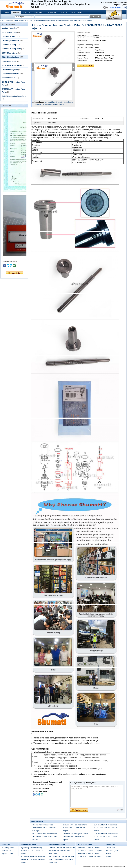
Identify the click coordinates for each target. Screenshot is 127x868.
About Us (26, 12)
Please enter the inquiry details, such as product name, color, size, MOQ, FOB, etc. (97, 796)
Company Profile (8, 848)
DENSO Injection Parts (11, 41)
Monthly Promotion (9, 28)
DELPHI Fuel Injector (10, 70)
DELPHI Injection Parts (11, 74)
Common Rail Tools (9, 32)
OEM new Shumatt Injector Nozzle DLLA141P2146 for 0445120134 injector (106, 837)
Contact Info (110, 848)
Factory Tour (38, 12)
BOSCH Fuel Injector (10, 53)
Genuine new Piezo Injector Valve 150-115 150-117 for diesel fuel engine (75, 828)
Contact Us (64, 12)
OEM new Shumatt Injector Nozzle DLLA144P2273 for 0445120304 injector (106, 828)
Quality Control (51, 12)
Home (7, 12)
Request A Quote (120, 5)
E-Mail (108, 854)
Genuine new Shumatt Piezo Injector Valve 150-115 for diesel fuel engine (44, 828)
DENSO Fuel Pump (9, 45)
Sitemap (109, 856)
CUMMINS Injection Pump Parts (14, 96)
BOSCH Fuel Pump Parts (11, 65)
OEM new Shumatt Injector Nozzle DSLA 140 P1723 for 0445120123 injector (45, 837)
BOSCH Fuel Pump (9, 61)
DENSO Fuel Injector (10, 36)
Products (16, 12)
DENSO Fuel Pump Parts (11, 49)
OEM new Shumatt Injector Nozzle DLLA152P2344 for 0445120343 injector (75, 837)
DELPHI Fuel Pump (9, 78)
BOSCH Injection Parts (21, 21)
